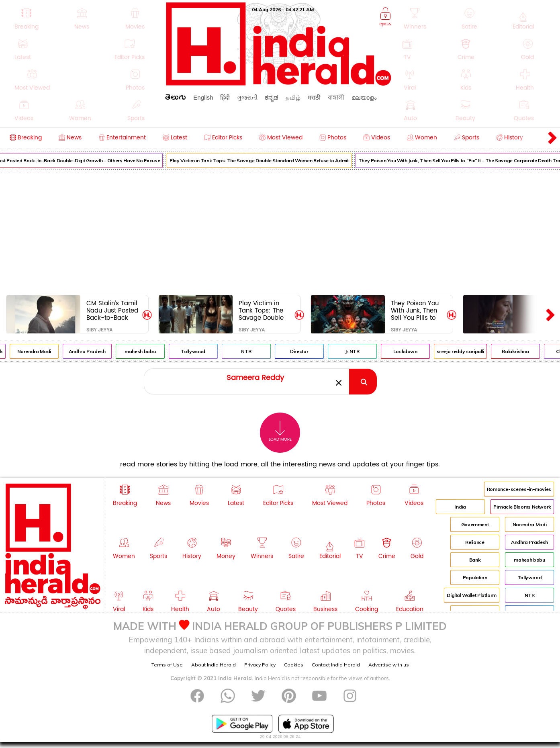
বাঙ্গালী (336, 97)
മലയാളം (364, 97)
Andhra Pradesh (93, 351)
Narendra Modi (40, 351)
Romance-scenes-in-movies (519, 489)
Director (305, 351)
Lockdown (411, 351)
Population (475, 577)
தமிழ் (293, 97)
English (203, 97)
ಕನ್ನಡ (272, 97)
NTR (252, 351)
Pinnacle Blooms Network (522, 507)
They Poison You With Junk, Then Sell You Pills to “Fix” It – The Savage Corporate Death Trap (416, 310)
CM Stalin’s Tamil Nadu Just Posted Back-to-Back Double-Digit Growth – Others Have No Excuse (112, 310)
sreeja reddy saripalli (466, 351)
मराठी (314, 97)
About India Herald (214, 665)
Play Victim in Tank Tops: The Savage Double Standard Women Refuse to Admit (265, 160)
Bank (475, 560)
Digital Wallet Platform (472, 595)
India (461, 507)
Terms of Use (167, 665)
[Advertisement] (280, 231)
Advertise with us (389, 665)
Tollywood (199, 351)
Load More (280, 431)
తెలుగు (176, 99)
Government (475, 524)
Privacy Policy (260, 665)
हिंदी (225, 97)
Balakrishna (521, 351)
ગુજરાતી (247, 97)
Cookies (294, 665)
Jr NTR (358, 351)
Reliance (475, 542)
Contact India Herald (336, 665)
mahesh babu (146, 351)
